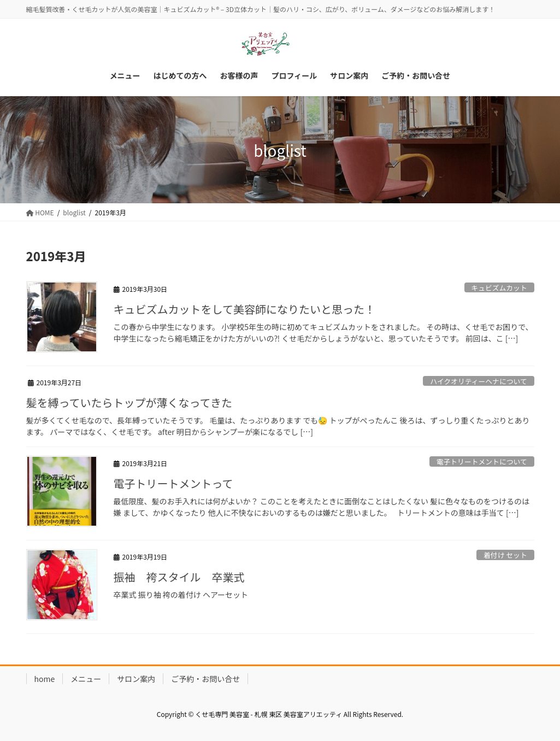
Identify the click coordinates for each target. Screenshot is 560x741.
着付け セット (505, 555)
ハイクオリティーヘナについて (479, 381)
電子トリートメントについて (482, 461)
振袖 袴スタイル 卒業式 (179, 577)
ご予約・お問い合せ (205, 679)
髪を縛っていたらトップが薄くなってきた (129, 402)
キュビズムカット (499, 288)
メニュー (86, 679)
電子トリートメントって (173, 483)
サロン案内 (136, 679)
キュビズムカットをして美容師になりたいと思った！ (244, 309)
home (45, 679)
